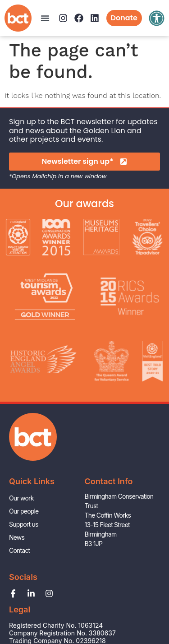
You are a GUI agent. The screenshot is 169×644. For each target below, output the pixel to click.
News (17, 537)
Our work (21, 498)
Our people (24, 511)
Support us (23, 524)
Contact (19, 550)
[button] (45, 18)
